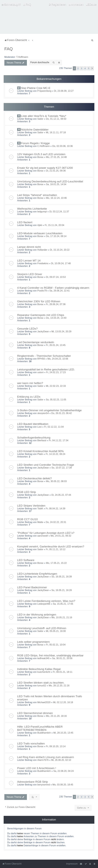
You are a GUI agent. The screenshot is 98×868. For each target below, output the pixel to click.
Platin (40, 454)
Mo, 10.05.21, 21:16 (62, 617)
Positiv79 (42, 291)
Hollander (42, 250)
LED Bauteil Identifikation (33, 424)
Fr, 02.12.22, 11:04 (54, 427)
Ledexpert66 (44, 604)
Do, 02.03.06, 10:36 (63, 146)
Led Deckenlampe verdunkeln (36, 342)
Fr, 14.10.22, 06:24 (56, 454)
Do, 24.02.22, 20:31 (56, 522)
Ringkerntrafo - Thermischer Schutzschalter (44, 356)
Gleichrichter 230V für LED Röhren (39, 301)
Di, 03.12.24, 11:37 (59, 212)
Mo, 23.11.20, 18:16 (56, 716)
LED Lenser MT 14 (29, 261)
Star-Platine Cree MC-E (36, 88)
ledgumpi (42, 212)
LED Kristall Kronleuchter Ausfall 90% (40, 451)
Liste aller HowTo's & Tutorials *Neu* (44, 116)
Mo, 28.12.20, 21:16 (59, 686)
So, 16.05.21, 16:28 (62, 590)
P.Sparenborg (44, 91)
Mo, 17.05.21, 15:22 (56, 563)
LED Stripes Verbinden (31, 506)
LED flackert (25, 222)
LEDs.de (91, 4)
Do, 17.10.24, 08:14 (56, 236)
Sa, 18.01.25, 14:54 (56, 184)
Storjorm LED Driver (30, 274)
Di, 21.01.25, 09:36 (56, 171)
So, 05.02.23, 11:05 (56, 400)
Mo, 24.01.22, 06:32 (61, 536)
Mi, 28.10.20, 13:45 (63, 733)
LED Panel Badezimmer (32, 587)
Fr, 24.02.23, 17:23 (56, 372)
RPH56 (41, 359)
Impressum (72, 864)
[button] (92, 68)
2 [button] (78, 68)
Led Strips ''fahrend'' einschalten (37, 195)
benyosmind (44, 785)
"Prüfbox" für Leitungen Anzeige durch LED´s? (46, 533)
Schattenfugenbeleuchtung (34, 438)
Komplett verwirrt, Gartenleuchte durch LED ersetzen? (51, 546)
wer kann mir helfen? (30, 383)
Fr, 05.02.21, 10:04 (56, 645)
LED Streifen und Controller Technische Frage (46, 465)
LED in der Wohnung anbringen (37, 615)
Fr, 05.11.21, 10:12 (56, 549)
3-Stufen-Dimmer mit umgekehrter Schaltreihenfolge (49, 410)
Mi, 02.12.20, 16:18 (63, 702)
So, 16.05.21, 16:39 (62, 577)
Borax (40, 157)
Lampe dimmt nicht (29, 247)
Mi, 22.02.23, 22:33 (56, 386)
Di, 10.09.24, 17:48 (61, 263)
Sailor (40, 119)
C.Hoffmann (44, 146)
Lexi (39, 427)
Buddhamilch (44, 733)
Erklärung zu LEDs (29, 397)
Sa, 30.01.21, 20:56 (62, 658)
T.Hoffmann (22, 57)
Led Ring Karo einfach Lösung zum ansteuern (46, 757)
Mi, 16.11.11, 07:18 (56, 132)
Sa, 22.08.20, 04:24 (64, 771)
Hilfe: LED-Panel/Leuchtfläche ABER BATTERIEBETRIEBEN (40, 728)
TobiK (40, 509)
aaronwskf (43, 536)
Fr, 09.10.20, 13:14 (56, 746)
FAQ (9, 49)
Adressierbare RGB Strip (32, 782)
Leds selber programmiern (33, 642)
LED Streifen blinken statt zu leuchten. (41, 683)
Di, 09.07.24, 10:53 (56, 277)
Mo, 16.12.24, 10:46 (56, 198)
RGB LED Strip (27, 492)
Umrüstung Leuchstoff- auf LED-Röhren (42, 628)
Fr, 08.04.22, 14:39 (56, 509)
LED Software (26, 560)
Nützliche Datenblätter (35, 130)
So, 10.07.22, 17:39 (62, 468)
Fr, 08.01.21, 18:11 (63, 672)
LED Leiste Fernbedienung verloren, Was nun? (46, 601)
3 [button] (82, 68)
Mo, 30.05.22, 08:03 (56, 481)
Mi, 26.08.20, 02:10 (61, 760)
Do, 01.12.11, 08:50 (56, 119)
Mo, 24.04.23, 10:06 (58, 359)
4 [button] (85, 68)
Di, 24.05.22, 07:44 (61, 495)
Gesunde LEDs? (27, 329)
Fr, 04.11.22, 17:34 (59, 440)
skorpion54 (43, 413)
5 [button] (89, 68)
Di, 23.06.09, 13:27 (64, 91)
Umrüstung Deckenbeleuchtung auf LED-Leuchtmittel (50, 181)
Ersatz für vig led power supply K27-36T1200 (45, 168)
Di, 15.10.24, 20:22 (60, 250)
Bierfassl (42, 440)
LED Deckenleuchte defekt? (34, 478)
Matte (40, 522)
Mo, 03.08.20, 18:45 (63, 785)
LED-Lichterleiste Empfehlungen (37, 574)
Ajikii (40, 225)
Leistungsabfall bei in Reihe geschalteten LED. (46, 369)
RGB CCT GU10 (27, 519)
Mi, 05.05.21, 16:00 (56, 631)
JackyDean (43, 332)
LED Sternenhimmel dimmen (35, 713)
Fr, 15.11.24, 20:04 (54, 225)
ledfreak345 (43, 658)
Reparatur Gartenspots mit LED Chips (41, 315)
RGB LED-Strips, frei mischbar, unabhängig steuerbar (50, 655)
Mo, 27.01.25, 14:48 (56, 157)
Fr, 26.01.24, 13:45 (56, 345)
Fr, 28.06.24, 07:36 (56, 304)
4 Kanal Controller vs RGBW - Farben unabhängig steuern (53, 288)
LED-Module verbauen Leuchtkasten (40, 233)
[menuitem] (27, 4)
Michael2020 (44, 702)
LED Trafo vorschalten (31, 743)
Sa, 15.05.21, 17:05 (63, 604)
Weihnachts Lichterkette (32, 209)
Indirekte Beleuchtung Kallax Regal (39, 669)
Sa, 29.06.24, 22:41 (59, 291)
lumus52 (42, 686)
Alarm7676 (43, 760)
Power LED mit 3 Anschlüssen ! (37, 768)
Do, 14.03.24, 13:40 (56, 318)
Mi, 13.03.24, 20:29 (61, 332)
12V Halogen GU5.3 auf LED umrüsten (41, 154)
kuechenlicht (44, 672)
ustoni (40, 372)
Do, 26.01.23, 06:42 (62, 413)
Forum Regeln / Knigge (35, 143)
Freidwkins (43, 263)
